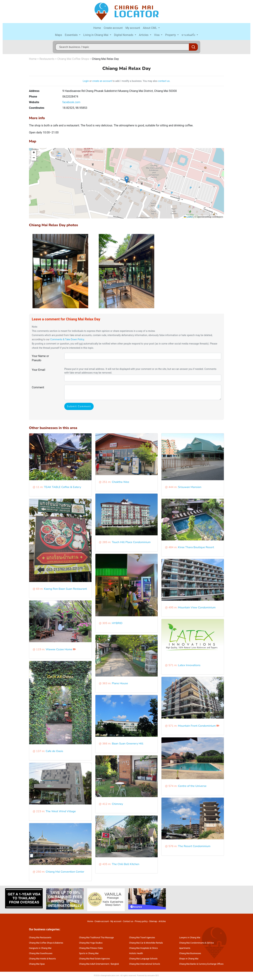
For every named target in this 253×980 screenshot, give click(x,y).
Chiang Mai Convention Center (65, 872)
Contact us (128, 921)
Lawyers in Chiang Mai (190, 938)
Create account (113, 28)
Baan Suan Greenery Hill (128, 744)
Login (86, 81)
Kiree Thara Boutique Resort (196, 547)
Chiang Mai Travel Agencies (142, 938)
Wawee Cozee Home (59, 649)
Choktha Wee (121, 482)
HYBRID (117, 623)
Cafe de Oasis (54, 751)
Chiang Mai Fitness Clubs (91, 948)
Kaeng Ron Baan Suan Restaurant (65, 589)
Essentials (72, 35)
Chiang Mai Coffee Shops (73, 59)
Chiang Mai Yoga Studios (91, 943)
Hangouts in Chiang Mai (40, 948)
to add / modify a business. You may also (135, 81)
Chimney (117, 804)
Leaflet (188, 217)
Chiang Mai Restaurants (40, 938)
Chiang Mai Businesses (190, 953)
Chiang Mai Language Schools (143, 959)
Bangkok (115, 964)
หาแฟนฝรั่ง (189, 35)
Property (171, 35)
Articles (144, 35)
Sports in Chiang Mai (89, 953)
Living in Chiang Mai (96, 35)
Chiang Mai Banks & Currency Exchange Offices (201, 964)
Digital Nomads (124, 35)
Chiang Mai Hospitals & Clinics (143, 948)
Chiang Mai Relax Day (105, 59)
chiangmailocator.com (110, 976)
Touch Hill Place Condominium (131, 542)
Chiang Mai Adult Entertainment (94, 964)
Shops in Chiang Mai (189, 959)
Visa (157, 35)
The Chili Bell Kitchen (126, 864)
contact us (164, 81)
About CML (150, 28)
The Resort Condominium (194, 846)
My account (133, 28)
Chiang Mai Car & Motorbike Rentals (146, 943)
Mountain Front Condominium (197, 726)
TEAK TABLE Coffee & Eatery (62, 487)
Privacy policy (141, 921)
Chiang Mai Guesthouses (41, 953)
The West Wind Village (61, 811)
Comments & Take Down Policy (67, 339)
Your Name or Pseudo (40, 358)
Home (97, 28)
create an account (102, 81)
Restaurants (47, 59)
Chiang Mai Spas (37, 964)
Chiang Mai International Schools (145, 964)
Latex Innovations (189, 665)
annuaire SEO (153, 976)
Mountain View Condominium (197, 608)
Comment (38, 387)
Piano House (120, 683)
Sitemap (153, 921)
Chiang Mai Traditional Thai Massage (96, 938)
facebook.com (71, 102)
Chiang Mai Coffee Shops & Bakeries (46, 943)
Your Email (38, 370)
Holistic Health (136, 953)
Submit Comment (79, 406)
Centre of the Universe (192, 786)
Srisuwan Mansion (190, 487)
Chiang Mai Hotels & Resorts (42, 959)
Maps (59, 35)
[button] (127, 180)
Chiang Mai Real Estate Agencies (94, 959)
